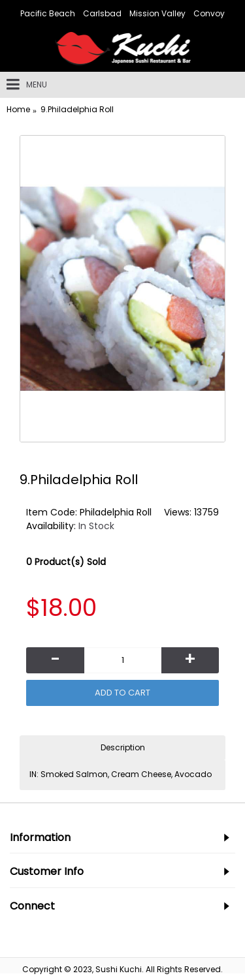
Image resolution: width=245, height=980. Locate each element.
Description (123, 747)
